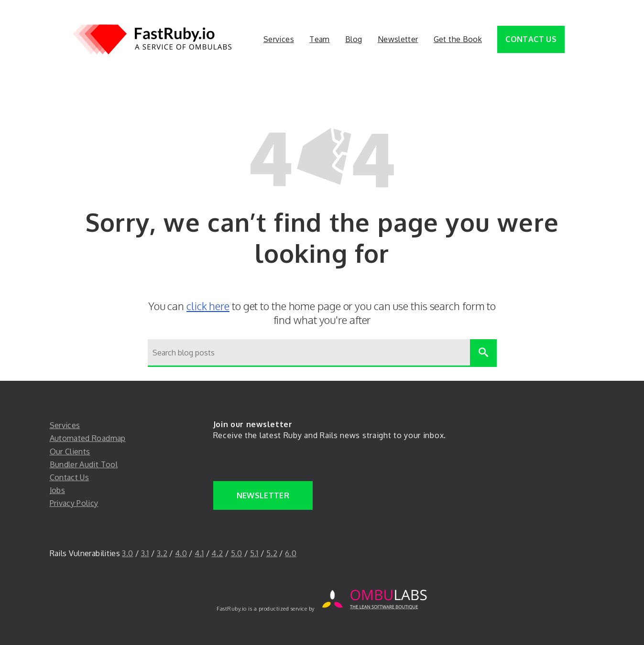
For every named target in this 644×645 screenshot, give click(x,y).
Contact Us (70, 477)
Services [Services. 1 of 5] (279, 39)
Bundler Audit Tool (84, 464)
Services (65, 425)
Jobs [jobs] (57, 490)
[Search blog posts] (309, 353)
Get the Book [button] (458, 39)
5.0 (237, 553)
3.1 (145, 553)
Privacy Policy (74, 503)
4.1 (199, 553)
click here (208, 306)
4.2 (217, 553)
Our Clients (70, 451)
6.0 (291, 553)
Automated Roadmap (88, 438)
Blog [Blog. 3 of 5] (354, 39)
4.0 (181, 553)
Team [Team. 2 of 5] (319, 39)
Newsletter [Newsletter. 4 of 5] (398, 39)
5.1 (254, 553)
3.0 (127, 553)
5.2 (272, 553)
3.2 (162, 553)
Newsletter (263, 495)
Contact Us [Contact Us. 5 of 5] (531, 39)
